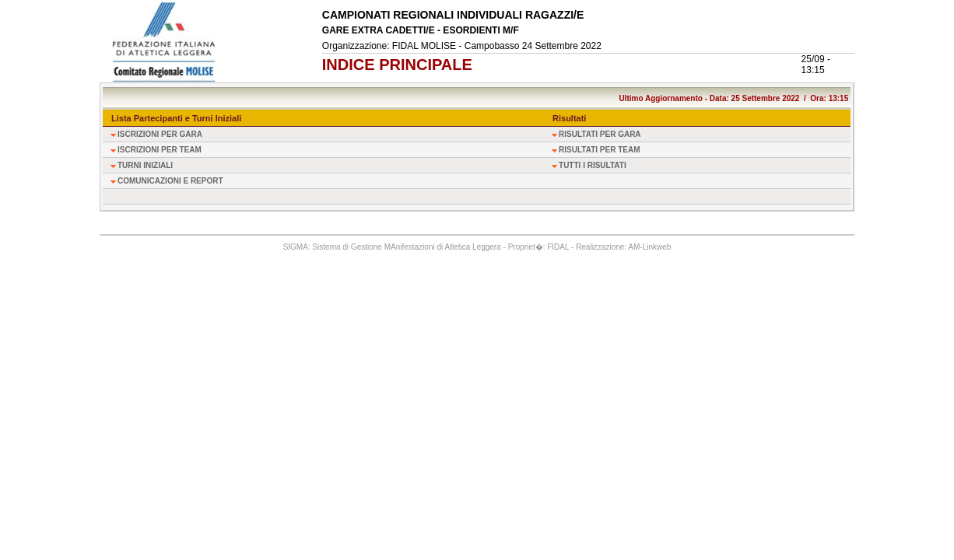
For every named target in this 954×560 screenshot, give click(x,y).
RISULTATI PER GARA (600, 134)
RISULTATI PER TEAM (599, 150)
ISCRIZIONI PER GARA (160, 134)
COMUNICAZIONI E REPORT (170, 181)
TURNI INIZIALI (145, 165)
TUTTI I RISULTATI (593, 165)
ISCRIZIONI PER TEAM (160, 150)
